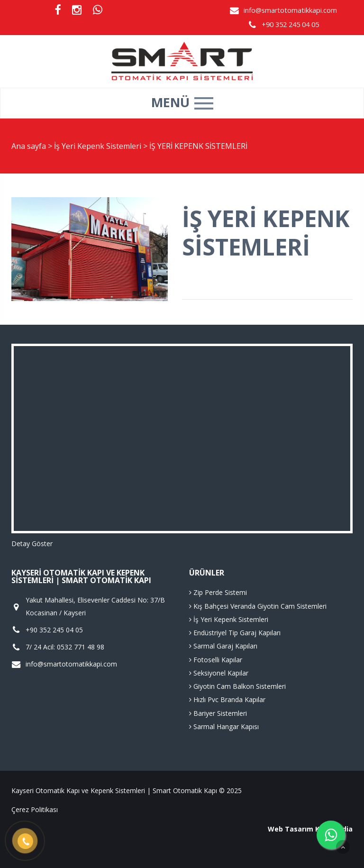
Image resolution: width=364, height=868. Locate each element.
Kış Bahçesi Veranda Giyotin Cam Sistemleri (258, 606)
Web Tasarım (291, 829)
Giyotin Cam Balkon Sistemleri (237, 686)
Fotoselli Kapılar (216, 660)
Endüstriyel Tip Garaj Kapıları (235, 633)
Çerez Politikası (35, 809)
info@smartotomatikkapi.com (290, 10)
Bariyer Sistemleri (218, 713)
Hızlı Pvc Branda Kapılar (227, 699)
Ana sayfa (29, 146)
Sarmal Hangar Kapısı (224, 726)
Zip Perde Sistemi (218, 592)
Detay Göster (32, 544)
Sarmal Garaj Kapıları (223, 646)
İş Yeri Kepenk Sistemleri (99, 146)
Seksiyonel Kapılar (219, 673)
